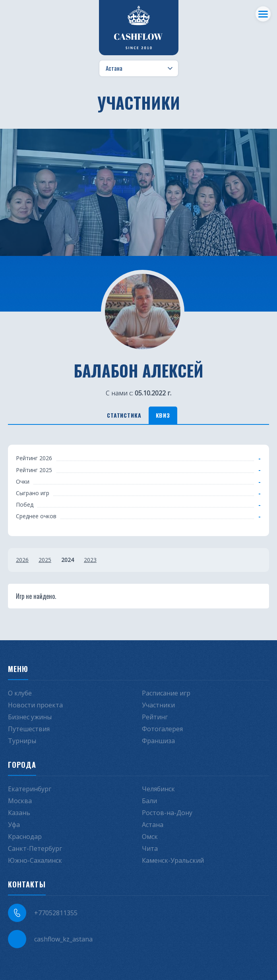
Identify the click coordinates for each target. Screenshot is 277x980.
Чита (150, 848)
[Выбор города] (139, 68)
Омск (150, 837)
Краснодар (25, 837)
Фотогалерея (162, 729)
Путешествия (29, 729)
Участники (158, 705)
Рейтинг (155, 717)
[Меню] (263, 14)
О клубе (20, 693)
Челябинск (158, 789)
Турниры (22, 741)
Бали (149, 801)
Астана (153, 825)
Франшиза (158, 741)
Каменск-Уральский (173, 860)
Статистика (124, 415)
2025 (45, 560)
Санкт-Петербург (35, 848)
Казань (19, 813)
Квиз (163, 415)
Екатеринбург (30, 789)
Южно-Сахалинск (35, 860)
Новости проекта (35, 705)
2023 (90, 560)
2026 (22, 560)
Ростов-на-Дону (167, 813)
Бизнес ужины (30, 717)
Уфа (14, 825)
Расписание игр (166, 693)
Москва (20, 801)
